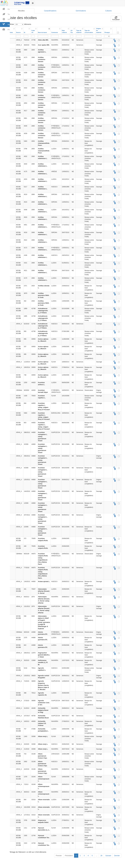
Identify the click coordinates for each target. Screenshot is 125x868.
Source (18, 33)
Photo (11, 33)
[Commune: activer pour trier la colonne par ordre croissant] (55, 31)
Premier (58, 858)
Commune (54, 33)
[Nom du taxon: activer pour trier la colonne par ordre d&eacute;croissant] (43, 31)
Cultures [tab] (108, 11)
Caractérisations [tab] (50, 11)
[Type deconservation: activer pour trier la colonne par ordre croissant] (89, 31)
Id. (24, 33)
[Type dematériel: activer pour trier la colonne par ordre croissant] (79, 31)
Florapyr (107, 33)
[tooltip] (114, 40)
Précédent (68, 858)
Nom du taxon (42, 33)
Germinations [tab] (80, 11)
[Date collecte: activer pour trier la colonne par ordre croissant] (65, 31)
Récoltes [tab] (21, 11)
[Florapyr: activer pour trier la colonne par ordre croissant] (108, 31)
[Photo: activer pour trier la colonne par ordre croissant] (12, 31)
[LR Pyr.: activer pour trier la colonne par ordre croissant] (72, 31)
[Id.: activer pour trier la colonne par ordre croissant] (27, 31)
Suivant (108, 858)
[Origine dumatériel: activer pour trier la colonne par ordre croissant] (99, 31)
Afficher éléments (19, 25)
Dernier (116, 858)
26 (101, 858)
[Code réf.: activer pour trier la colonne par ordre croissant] (34, 31)
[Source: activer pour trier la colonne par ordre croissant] (19, 31)
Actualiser (115, 19)
